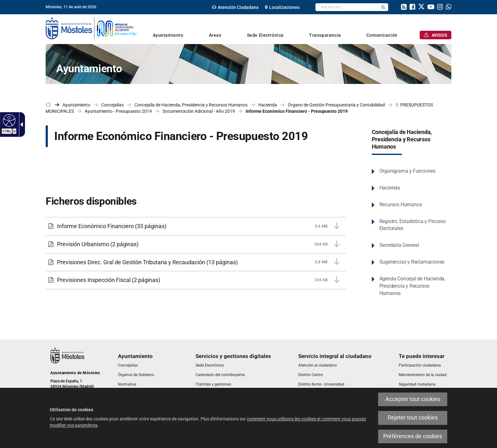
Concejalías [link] (112, 105)
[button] (383, 7)
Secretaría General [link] (399, 245)
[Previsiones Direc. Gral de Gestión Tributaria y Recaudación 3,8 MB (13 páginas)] (196, 262)
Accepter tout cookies (413, 399)
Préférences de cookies (413, 436)
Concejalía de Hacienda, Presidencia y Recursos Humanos (402, 139)
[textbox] (347, 7)
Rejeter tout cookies (413, 418)
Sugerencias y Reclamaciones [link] (412, 262)
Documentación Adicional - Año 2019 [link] (199, 111)
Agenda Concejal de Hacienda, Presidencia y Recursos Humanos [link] (412, 286)
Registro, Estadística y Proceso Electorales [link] (413, 225)
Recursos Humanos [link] (401, 205)
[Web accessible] (8, 120)
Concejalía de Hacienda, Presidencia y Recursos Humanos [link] (191, 105)
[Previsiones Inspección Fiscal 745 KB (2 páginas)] (196, 280)
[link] (235, 7)
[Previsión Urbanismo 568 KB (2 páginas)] (196, 244)
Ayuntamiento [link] (76, 105)
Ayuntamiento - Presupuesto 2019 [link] (118, 111)
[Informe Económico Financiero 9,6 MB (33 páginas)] (196, 226)
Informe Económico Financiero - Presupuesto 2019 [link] (297, 111)
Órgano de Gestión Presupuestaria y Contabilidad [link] (336, 105)
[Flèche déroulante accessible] (20, 125)
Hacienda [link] (268, 105)
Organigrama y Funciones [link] (407, 171)
